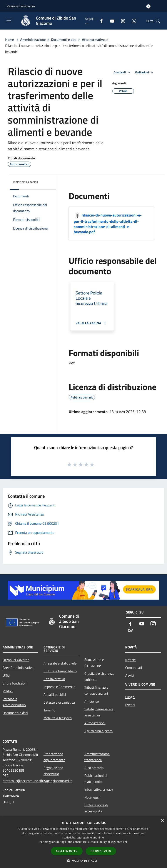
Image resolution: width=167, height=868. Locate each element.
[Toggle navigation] (9, 20)
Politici (8, 691)
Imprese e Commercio (59, 687)
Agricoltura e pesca (99, 731)
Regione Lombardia (21, 6)
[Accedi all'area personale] (148, 6)
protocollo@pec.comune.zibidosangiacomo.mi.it (37, 781)
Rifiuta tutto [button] (101, 851)
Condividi (123, 73)
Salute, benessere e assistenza (99, 712)
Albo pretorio (94, 768)
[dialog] (83, 842)
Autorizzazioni (95, 723)
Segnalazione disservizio (53, 771)
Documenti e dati (64, 40)
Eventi (130, 705)
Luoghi (130, 697)
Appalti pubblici (55, 694)
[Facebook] (100, 21)
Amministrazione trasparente (97, 757)
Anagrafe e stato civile (60, 663)
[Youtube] (110, 21)
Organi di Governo (16, 660)
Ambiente (92, 701)
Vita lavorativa (54, 679)
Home (10, 40)
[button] (83, 861)
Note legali (92, 797)
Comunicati (134, 668)
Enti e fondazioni (15, 683)
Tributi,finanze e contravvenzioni (96, 690)
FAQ (47, 782)
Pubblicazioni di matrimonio (96, 779)
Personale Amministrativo (14, 702)
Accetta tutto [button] (67, 851)
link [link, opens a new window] (125, 842)
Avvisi (130, 675)
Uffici (6, 675)
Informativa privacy (99, 789)
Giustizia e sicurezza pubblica (99, 676)
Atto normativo (93, 40)
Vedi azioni (145, 73)
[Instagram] (121, 21)
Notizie (130, 660)
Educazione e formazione (94, 663)
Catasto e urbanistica (59, 702)
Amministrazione (33, 40)
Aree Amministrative (18, 668)
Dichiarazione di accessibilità (96, 808)
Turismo (49, 710)
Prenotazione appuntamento (54, 757)
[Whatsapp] (132, 21)
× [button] (162, 821)
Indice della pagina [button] (26, 182)
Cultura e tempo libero (60, 671)
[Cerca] (158, 21)
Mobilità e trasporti (58, 718)
